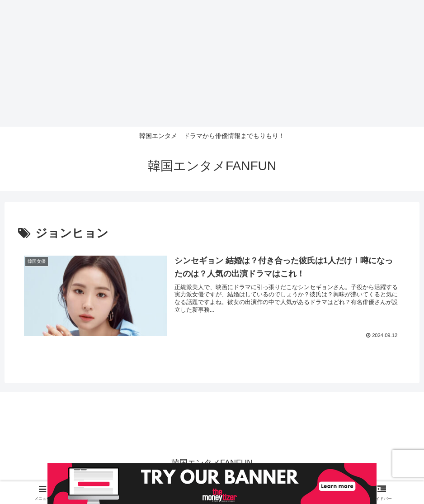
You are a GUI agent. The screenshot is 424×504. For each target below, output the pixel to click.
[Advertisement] (212, 63)
